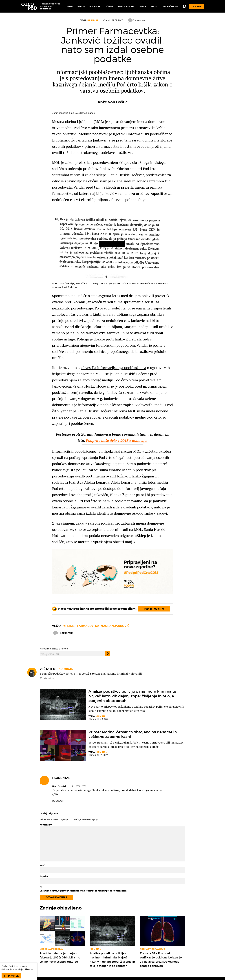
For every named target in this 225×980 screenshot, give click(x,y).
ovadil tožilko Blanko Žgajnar (130, 476)
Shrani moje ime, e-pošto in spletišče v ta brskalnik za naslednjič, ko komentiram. (83, 852)
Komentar (46, 786)
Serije (81, 6)
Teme (70, 6)
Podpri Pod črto (154, 570)
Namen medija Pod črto (111, 948)
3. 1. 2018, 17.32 (79, 747)
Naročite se (170, 6)
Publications (126, 6)
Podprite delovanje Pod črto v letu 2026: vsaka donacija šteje (111, 964)
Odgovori (58, 762)
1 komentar (136, 20)
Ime (42, 826)
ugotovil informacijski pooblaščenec (142, 134)
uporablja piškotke (23, 969)
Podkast (95, 6)
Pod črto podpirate (143, 961)
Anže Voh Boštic (113, 102)
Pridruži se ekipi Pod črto (112, 957)
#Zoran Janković (115, 587)
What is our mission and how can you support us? (112, 972)
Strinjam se (11, 976)
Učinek (109, 6)
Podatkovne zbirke (143, 957)
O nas (142, 6)
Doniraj (188, 960)
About (154, 6)
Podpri (197, 7)
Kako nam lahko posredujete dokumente (111, 952)
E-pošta (44, 837)
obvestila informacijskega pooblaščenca (114, 368)
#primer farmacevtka (81, 587)
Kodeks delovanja (143, 944)
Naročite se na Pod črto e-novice (148, 952)
